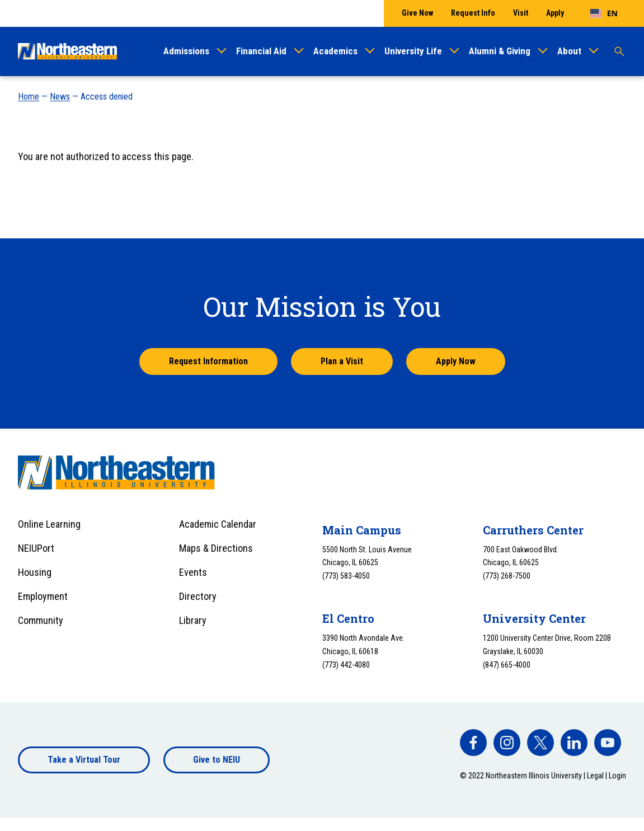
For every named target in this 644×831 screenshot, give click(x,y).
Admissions (186, 51)
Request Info (473, 13)
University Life (413, 51)
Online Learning (49, 524)
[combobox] (604, 13)
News (60, 97)
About (569, 51)
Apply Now (456, 361)
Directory (198, 596)
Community (41, 620)
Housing (35, 572)
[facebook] (473, 743)
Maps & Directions (216, 548)
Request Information (208, 361)
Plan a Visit (342, 361)
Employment (43, 596)
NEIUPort (36, 548)
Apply (555, 13)
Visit (521, 13)
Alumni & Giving (500, 51)
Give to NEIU (217, 760)
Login (617, 776)
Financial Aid (261, 51)
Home (29, 97)
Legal (595, 776)
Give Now (417, 13)
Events (193, 572)
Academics (335, 51)
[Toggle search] (619, 51)
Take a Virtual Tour (84, 760)
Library (193, 620)
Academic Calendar (218, 524)
